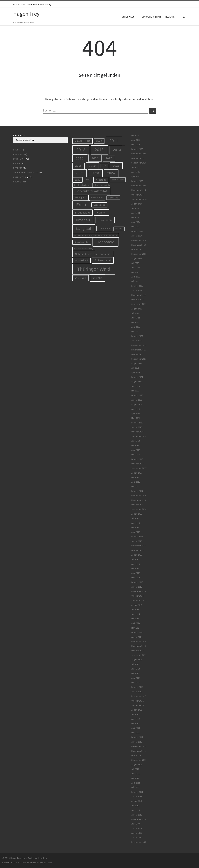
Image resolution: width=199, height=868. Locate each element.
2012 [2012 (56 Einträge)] (81, 150)
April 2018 (136, 450)
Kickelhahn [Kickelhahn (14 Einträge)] (105, 220)
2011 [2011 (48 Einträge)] (114, 141)
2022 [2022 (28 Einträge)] (80, 173)
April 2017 (136, 482)
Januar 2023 (137, 290)
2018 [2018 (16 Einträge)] (79, 166)
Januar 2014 (137, 637)
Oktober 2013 (137, 651)
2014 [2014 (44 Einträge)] (117, 150)
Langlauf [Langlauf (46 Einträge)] (84, 229)
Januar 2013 (137, 692)
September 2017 (139, 468)
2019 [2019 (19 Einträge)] (92, 166)
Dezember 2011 (139, 746)
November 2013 (139, 646)
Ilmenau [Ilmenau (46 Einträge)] (83, 220)
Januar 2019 (137, 427)
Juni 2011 (136, 774)
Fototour (19, 159)
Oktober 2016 (137, 505)
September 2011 (139, 760)
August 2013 (137, 660)
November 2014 (139, 591)
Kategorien (19, 135)
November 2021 (139, 350)
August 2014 (137, 605)
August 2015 (137, 555)
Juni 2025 (136, 172)
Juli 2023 (135, 263)
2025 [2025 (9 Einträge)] (77, 180)
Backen (17, 150)
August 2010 (137, 801)
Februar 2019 (137, 423)
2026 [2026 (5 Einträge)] (88, 180)
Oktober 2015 (137, 550)
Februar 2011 (137, 792)
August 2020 (137, 382)
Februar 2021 (137, 377)
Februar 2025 (137, 181)
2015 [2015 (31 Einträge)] (80, 158)
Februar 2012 (137, 737)
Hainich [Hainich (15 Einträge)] (102, 213)
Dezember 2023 (139, 240)
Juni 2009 (136, 824)
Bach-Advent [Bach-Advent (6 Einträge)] (118, 180)
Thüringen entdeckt (25, 173)
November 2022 (139, 295)
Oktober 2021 (137, 354)
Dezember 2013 (139, 642)
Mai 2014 (135, 619)
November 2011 (139, 751)
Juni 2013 (136, 669)
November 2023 (139, 245)
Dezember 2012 (139, 696)
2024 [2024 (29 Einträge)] (111, 173)
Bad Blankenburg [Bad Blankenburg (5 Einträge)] (82, 185)
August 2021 (137, 363)
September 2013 (139, 655)
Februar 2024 (137, 231)
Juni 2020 (136, 386)
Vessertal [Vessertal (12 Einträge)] (81, 278)
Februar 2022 (137, 336)
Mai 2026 (135, 135)
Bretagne (19, 154)
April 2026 (136, 140)
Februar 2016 (137, 537)
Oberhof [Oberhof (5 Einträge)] (119, 229)
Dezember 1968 (139, 842)
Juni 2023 (136, 268)
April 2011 (136, 783)
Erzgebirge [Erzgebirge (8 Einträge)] (99, 205)
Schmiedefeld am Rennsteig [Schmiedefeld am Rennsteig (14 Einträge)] (93, 254)
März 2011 (136, 787)
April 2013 (136, 678)
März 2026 (136, 145)
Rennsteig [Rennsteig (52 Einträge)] (106, 242)
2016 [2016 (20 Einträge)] (95, 158)
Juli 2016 (135, 518)
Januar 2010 (137, 815)
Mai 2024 (135, 217)
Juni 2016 (136, 523)
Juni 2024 (136, 213)
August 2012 (137, 710)
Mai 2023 (135, 272)
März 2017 (136, 487)
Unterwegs (20, 177)
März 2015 (136, 578)
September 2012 (139, 705)
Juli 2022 (135, 313)
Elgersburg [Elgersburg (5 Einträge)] (113, 198)
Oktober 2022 (137, 300)
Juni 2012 (136, 719)
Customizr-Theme (45, 863)
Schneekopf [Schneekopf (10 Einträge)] (81, 260)
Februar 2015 (137, 582)
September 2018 (139, 436)
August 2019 (137, 404)
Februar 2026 (137, 149)
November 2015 (139, 546)
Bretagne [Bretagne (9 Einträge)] (80, 198)
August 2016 (137, 514)
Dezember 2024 (139, 186)
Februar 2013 (137, 687)
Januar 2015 (137, 587)
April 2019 (136, 414)
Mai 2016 (135, 528)
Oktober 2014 (137, 596)
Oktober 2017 (137, 464)
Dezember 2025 (139, 154)
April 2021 (136, 373)
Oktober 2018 (137, 432)
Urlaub (17, 182)
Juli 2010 (135, 806)
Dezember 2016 (139, 496)
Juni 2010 (136, 810)
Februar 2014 (137, 632)
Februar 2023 (137, 286)
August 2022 (137, 309)
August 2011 (137, 765)
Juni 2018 (136, 441)
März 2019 (136, 418)
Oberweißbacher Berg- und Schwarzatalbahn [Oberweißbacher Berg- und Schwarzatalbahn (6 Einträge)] (96, 235)
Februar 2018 (137, 459)
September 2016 (139, 509)
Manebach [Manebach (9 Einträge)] (104, 229)
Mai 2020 (135, 391)
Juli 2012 (135, 715)
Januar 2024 (137, 236)
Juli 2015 (135, 559)
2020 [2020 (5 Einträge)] (104, 166)
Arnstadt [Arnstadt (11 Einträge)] (101, 180)
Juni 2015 (136, 564)
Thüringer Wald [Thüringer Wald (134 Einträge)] (94, 269)
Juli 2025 (135, 167)
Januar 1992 (137, 833)
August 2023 (137, 259)
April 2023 (136, 277)
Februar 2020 (137, 395)
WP (17, 863)
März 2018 (136, 455)
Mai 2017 (135, 477)
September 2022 (139, 304)
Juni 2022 (136, 318)
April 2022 (136, 327)
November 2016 (139, 500)
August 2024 (137, 204)
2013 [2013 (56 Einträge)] (99, 150)
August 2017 (137, 473)
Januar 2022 (137, 341)
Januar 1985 (137, 837)
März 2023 (136, 281)
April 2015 (136, 573)
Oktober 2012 (137, 701)
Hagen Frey (16, 858)
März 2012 (136, 733)
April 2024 (136, 222)
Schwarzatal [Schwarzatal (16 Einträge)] (103, 260)
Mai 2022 (135, 322)
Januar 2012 (137, 742)
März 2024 (136, 227)
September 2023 (139, 254)
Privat (17, 164)
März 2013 (136, 683)
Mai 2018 (135, 445)
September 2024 (139, 199)
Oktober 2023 (137, 249)
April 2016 (136, 532)
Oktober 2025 (137, 158)
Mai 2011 (135, 778)
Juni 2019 (136, 409)
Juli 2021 (135, 368)
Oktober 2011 (137, 756)
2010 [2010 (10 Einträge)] (99, 141)
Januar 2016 (137, 541)
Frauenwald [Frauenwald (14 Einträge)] (82, 213)
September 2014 (139, 601)
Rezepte (18, 168)
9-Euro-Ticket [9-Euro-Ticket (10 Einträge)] (82, 141)
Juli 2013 (135, 664)
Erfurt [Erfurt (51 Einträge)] (81, 205)
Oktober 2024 (137, 195)
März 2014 (136, 628)
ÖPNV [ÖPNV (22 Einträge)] (98, 278)
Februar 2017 (137, 491)
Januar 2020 (137, 400)
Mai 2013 (135, 673)
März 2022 (136, 331)
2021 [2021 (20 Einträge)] (116, 166)
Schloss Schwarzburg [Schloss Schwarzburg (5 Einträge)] (84, 249)
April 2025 (136, 176)
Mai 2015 (135, 569)
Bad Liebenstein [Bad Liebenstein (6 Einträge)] (102, 185)
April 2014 (136, 623)
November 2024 (139, 190)
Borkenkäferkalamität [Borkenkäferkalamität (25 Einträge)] (91, 191)
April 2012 (136, 728)
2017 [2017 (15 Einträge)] (109, 158)
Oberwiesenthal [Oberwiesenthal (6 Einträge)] (82, 242)
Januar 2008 (137, 828)
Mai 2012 (135, 724)
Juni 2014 (136, 614)
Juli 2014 (135, 610)
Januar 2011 (137, 796)
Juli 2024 (135, 208)
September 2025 (139, 163)
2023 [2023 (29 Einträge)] (95, 173)
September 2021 (139, 359)
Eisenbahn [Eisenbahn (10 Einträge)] (97, 198)
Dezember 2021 (139, 345)
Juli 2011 (135, 769)
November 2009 (139, 819)
